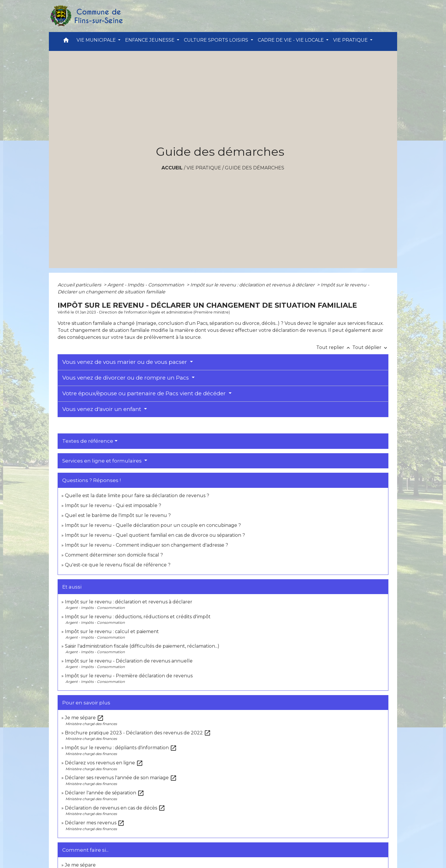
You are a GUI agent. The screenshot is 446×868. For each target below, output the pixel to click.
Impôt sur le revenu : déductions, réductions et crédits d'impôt (138, 617)
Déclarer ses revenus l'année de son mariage (121, 778)
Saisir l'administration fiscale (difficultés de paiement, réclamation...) (142, 646)
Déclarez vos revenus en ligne (104, 763)
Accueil (172, 168)
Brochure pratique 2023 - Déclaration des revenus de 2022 (138, 733)
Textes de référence (88, 441)
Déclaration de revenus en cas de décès (115, 808)
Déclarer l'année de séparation (105, 793)
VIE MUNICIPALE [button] (97, 40)
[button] (66, 41)
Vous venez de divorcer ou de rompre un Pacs (126, 378)
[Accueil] (86, 16)
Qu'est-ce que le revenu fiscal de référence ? (118, 565)
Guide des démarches (255, 168)
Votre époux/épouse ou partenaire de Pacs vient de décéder (145, 393)
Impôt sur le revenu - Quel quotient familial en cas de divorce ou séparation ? (155, 535)
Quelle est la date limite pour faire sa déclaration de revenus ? (137, 496)
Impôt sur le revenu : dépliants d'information (121, 748)
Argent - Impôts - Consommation (146, 285)
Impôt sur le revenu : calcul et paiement (112, 631)
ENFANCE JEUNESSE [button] (150, 40)
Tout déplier (370, 347)
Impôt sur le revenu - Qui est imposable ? (113, 505)
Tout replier (334, 347)
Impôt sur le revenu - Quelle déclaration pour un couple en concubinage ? (153, 525)
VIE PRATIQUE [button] (351, 40)
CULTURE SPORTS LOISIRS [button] (217, 40)
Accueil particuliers (80, 285)
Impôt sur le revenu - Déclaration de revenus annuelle (129, 661)
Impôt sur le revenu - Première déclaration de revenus (129, 676)
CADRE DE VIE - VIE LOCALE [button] (291, 40)
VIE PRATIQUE (204, 168)
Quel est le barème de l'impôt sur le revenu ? (118, 515)
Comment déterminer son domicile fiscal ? (114, 555)
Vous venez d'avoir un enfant (102, 409)
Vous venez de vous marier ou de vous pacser (125, 362)
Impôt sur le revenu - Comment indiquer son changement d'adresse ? (146, 545)
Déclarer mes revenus (95, 823)
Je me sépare (84, 718)
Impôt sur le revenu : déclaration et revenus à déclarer (253, 285)
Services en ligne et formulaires (103, 461)
